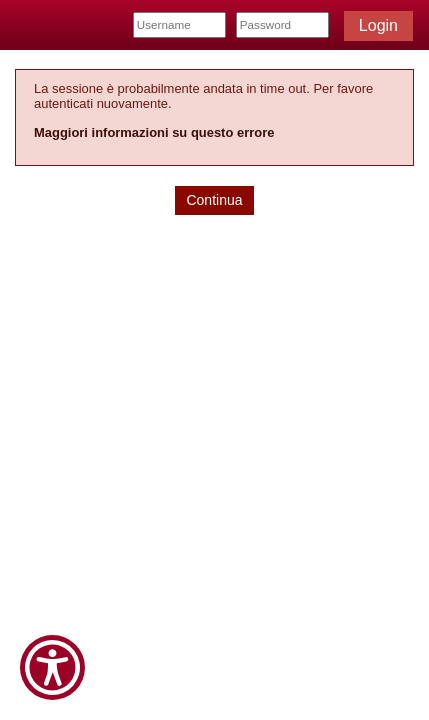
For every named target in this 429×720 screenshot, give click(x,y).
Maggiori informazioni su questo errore (154, 132)
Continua (214, 200)
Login (378, 25)
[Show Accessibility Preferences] (52, 667)
